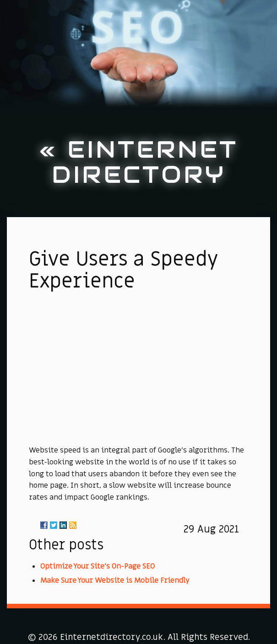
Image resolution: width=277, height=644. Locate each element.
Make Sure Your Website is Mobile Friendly (115, 580)
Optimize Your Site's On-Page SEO (98, 566)
